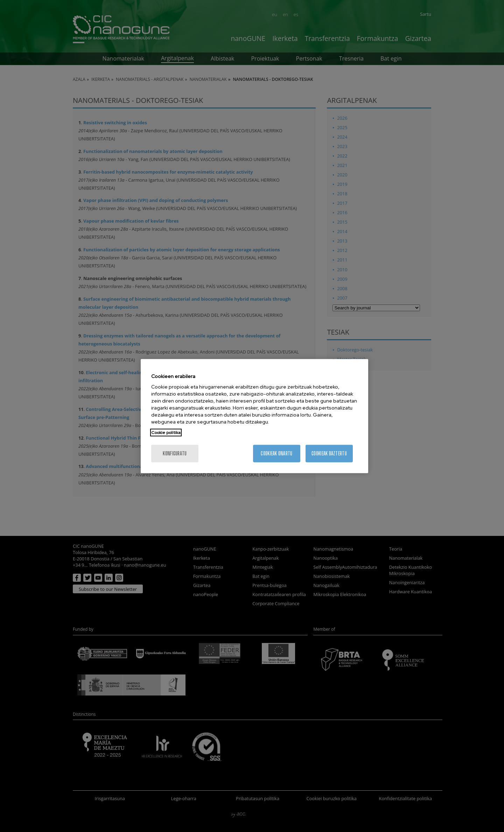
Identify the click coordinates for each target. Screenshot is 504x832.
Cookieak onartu (276, 453)
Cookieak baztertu (329, 453)
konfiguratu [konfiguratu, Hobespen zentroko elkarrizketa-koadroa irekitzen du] (175, 453)
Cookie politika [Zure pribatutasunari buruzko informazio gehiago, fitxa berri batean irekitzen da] (166, 433)
